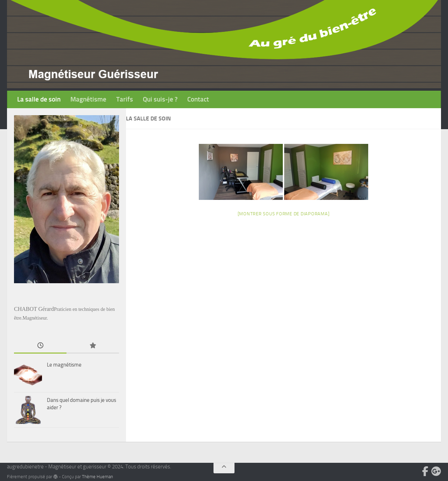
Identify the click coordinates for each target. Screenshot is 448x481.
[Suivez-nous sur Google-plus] (436, 471)
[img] (55, 477)
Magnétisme (88, 99)
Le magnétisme (64, 365)
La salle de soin (39, 99)
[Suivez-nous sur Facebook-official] (425, 471)
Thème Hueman (97, 477)
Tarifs (125, 99)
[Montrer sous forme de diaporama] (284, 214)
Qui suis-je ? (160, 99)
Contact (198, 99)
